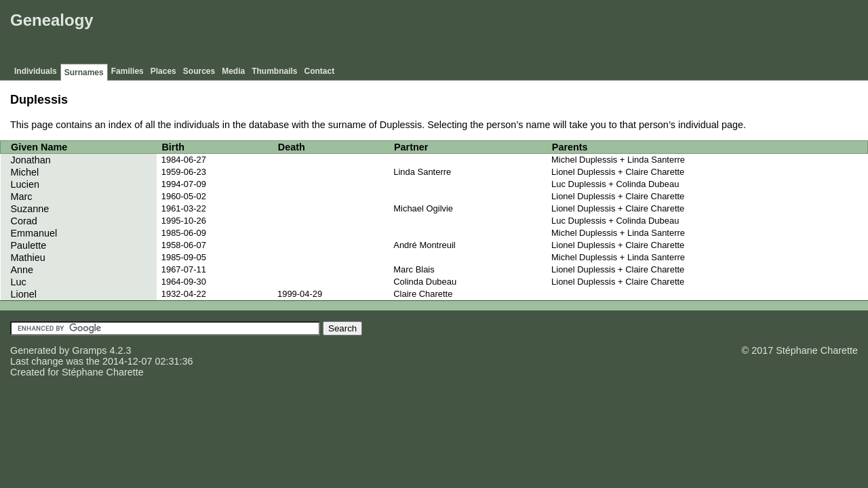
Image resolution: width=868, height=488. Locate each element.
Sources (199, 71)
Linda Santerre (422, 172)
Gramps (89, 350)
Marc (22, 197)
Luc (19, 282)
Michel (25, 172)
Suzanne (30, 209)
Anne (22, 270)
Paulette (29, 245)
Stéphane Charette (103, 372)
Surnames (84, 73)
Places (163, 71)
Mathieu (28, 258)
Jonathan (31, 160)
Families (127, 71)
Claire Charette (423, 294)
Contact (320, 71)
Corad (24, 221)
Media (233, 71)
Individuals (36, 71)
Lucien (25, 184)
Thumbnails (274, 71)
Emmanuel (34, 233)
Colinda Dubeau (425, 282)
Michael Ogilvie (423, 208)
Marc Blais (414, 269)
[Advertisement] (618, 34)
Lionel (24, 294)
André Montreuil (424, 245)
